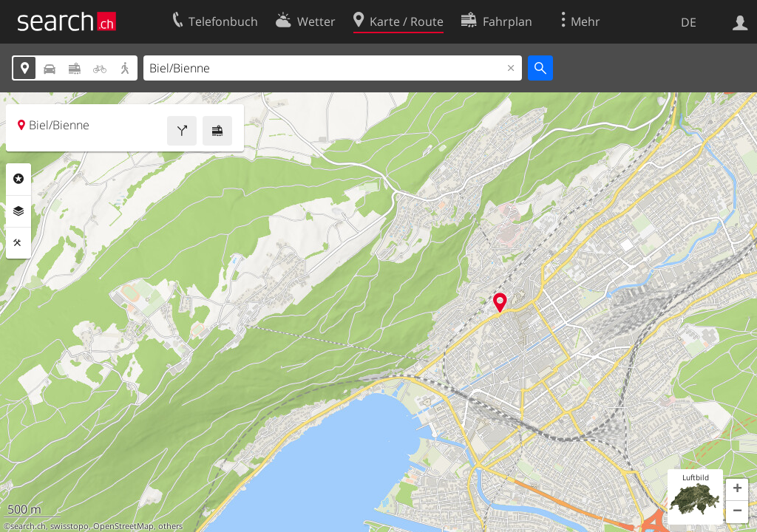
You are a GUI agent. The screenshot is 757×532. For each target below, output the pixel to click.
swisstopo (69, 526)
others (170, 526)
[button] (737, 490)
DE (689, 22)
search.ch (28, 526)
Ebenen (18, 211)
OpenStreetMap (123, 526)
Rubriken (18, 179)
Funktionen (18, 243)
